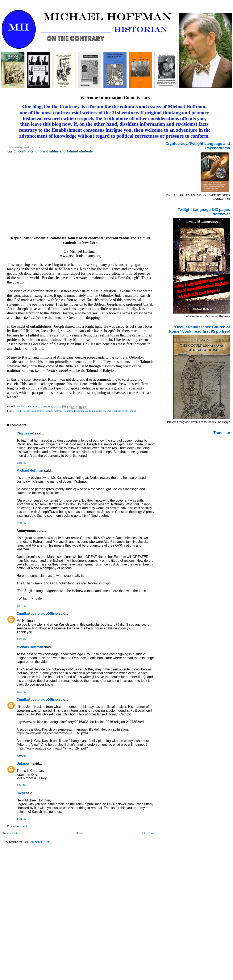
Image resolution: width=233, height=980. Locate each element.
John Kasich (37, 411)
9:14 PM (22, 785)
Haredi (18, 411)
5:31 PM (22, 692)
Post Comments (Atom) (37, 842)
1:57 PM (22, 606)
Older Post (148, 833)
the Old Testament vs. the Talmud (120, 411)
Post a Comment (17, 826)
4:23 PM (22, 819)
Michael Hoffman (30, 471)
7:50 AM (21, 756)
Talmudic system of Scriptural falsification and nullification (73, 411)
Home (80, 833)
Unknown (24, 763)
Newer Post (10, 833)
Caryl (21, 793)
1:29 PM (22, 523)
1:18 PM (22, 463)
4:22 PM (22, 639)
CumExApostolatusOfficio (37, 614)
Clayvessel (25, 433)
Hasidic (26, 411)
